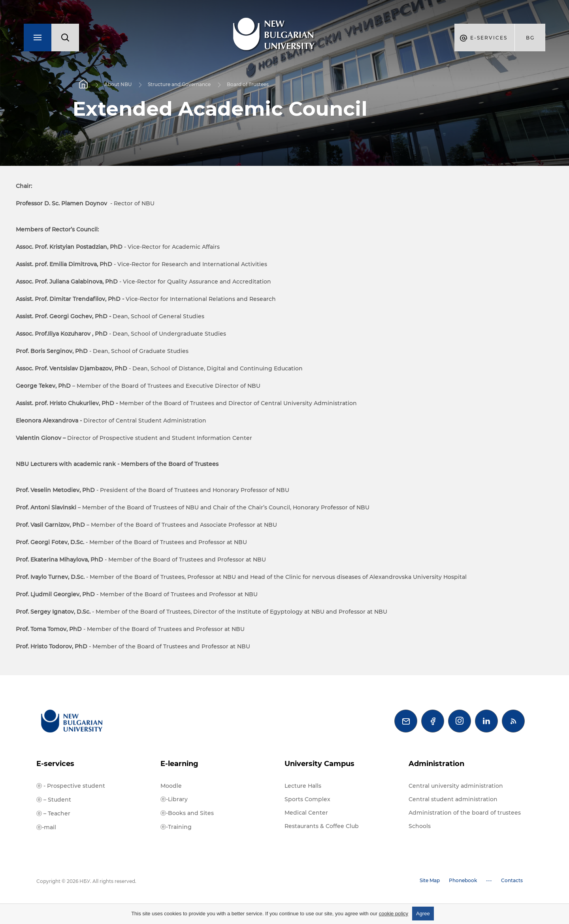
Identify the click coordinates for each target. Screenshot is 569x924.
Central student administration (453, 799)
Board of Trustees (248, 84)
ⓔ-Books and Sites (187, 813)
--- (489, 880)
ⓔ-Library (174, 799)
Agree (423, 914)
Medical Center (306, 813)
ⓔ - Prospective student (71, 786)
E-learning (179, 764)
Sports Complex (307, 799)
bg (530, 38)
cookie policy (394, 914)
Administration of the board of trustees (465, 813)
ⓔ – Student (54, 800)
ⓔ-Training (176, 827)
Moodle (171, 786)
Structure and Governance (179, 84)
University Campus (319, 764)
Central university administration (456, 786)
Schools (420, 826)
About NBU (118, 84)
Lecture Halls (303, 786)
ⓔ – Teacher (53, 813)
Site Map (430, 880)
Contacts (512, 880)
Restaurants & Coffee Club (322, 826)
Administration (436, 764)
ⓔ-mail (46, 827)
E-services (55, 764)
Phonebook (463, 880)
